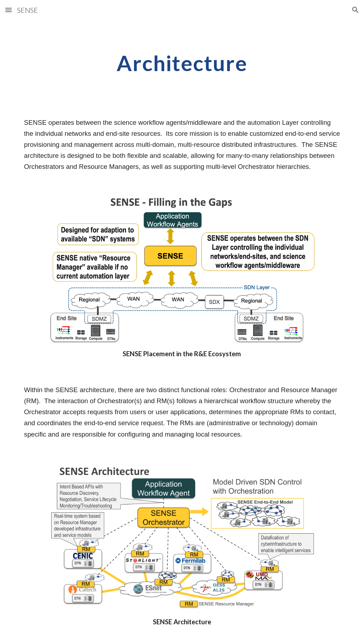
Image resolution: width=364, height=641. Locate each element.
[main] (182, 63)
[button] (9, 10)
